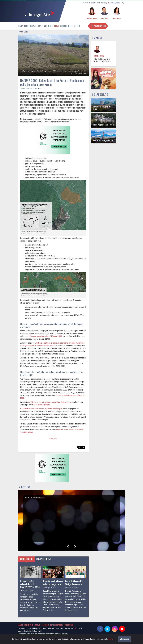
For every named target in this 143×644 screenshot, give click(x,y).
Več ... (111, 639)
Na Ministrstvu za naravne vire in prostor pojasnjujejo (41, 409)
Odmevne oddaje (44, 559)
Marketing (104, 3)
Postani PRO (86, 3)
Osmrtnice (22, 628)
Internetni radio (23, 631)
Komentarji (48, 26)
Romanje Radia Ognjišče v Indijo (102, 108)
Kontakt (93, 3)
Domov (21, 26)
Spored (77, 26)
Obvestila (30, 628)
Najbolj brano (26, 559)
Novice (40, 26)
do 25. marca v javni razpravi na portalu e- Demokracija (50, 402)
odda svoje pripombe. (42, 405)
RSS (40, 631)
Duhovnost (59, 625)
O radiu (80, 628)
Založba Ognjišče (115, 3)
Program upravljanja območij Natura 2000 (46, 336)
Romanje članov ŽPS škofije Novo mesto (74, 583)
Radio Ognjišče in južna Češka (103, 125)
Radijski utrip (66, 26)
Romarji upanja (30, 26)
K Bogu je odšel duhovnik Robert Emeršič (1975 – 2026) (30, 584)
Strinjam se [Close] (125, 639)
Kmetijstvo (24, 88)
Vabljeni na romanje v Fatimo (103, 140)
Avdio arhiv (24, 32)
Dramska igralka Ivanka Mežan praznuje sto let (53, 583)
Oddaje (56, 26)
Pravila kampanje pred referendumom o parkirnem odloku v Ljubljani (43, 634)
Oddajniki (34, 631)
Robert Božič (99, 56)
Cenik (98, 3)
